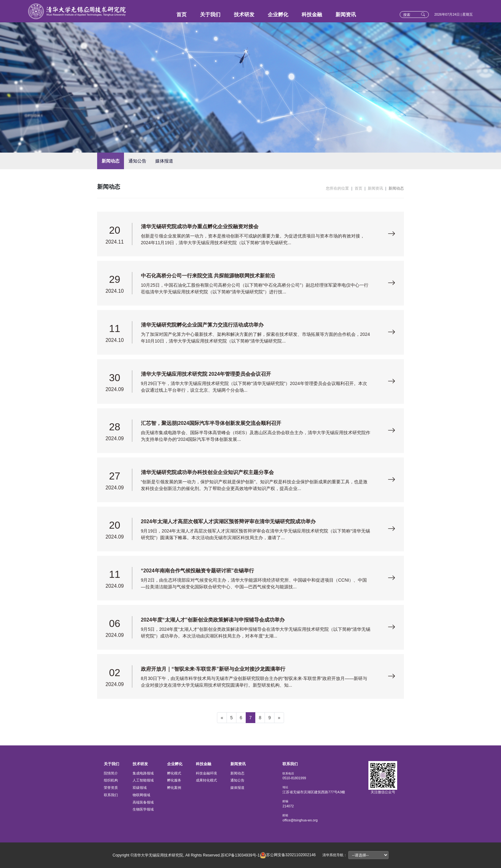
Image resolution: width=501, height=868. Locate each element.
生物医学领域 (143, 809)
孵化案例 (174, 788)
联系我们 (111, 795)
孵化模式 (174, 773)
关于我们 (210, 15)
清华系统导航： (335, 855)
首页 (181, 15)
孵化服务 (174, 780)
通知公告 (137, 161)
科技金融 (312, 15)
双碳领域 (140, 788)
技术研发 (244, 15)
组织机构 (111, 780)
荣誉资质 (111, 788)
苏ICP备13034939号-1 (240, 855)
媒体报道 (164, 161)
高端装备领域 (143, 802)
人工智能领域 (143, 780)
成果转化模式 (206, 780)
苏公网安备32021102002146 (288, 855)
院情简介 (111, 773)
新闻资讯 (346, 15)
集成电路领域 (143, 773)
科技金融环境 (206, 773)
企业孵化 (278, 15)
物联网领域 (141, 795)
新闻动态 (111, 161)
